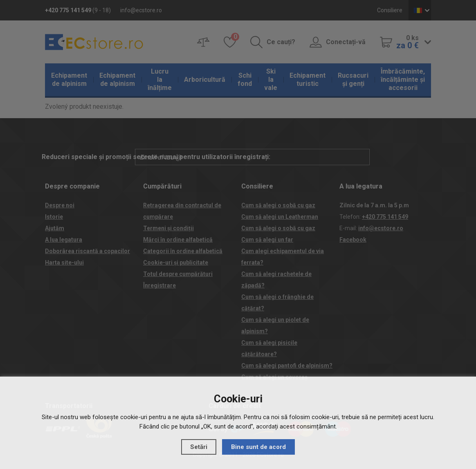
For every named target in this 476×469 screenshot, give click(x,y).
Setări (199, 447)
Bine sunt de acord (258, 447)
